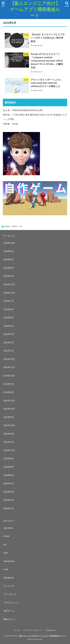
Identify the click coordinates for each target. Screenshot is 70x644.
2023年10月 (9, 376)
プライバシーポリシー (33, 630)
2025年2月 (9, 276)
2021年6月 (9, 434)
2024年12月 (9, 284)
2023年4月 (9, 392)
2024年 (15, 227)
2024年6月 (9, 309)
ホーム (17, 630)
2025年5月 (9, 268)
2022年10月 (9, 409)
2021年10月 (9, 425)
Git (5, 545)
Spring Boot (9, 561)
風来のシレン (10, 619)
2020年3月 (9, 492)
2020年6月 (9, 475)
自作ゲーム (9, 611)
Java (6, 553)
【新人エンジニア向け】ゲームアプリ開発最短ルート (35, 9)
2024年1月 (9, 351)
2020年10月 (9, 450)
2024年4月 (9, 326)
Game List (51, 630)
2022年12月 (9, 401)
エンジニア (9, 586)
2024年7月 (9, 301)
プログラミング (11, 603)
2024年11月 (9, 293)
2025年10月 (9, 243)
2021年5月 (9, 442)
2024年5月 (9, 318)
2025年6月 (9, 260)
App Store (8, 528)
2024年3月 (9, 334)
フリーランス (10, 594)
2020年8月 (9, 467)
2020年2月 (9, 500)
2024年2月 (9, 343)
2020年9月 (9, 459)
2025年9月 (9, 251)
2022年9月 (9, 417)
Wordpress (9, 578)
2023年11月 (9, 367)
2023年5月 (9, 384)
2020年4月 (9, 483)
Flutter (6, 536)
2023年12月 (9, 359)
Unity (6, 569)
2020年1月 (9, 508)
